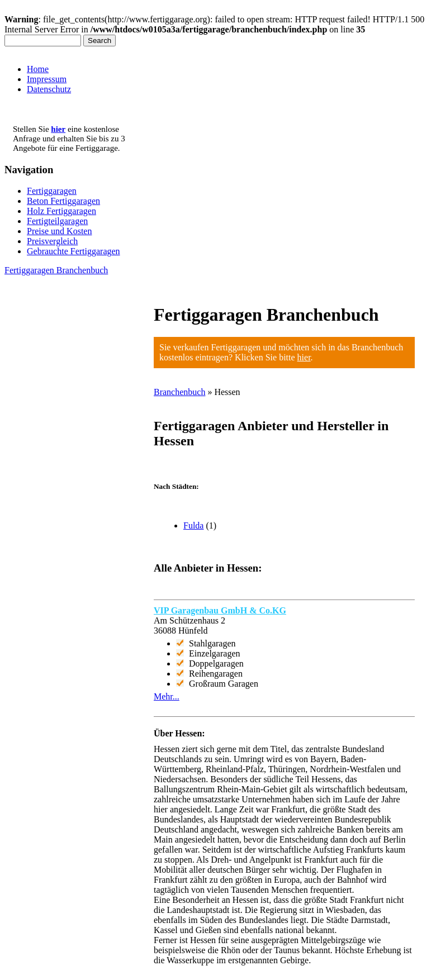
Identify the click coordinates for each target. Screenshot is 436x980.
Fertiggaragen (52, 191)
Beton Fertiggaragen (63, 201)
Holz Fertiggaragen (61, 211)
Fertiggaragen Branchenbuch (56, 270)
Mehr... (167, 696)
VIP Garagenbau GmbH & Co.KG (220, 610)
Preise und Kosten (59, 231)
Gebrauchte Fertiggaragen (74, 251)
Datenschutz (49, 89)
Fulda (193, 525)
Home (38, 69)
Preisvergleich (52, 241)
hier (304, 357)
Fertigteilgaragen (57, 221)
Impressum (47, 79)
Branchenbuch (179, 392)
